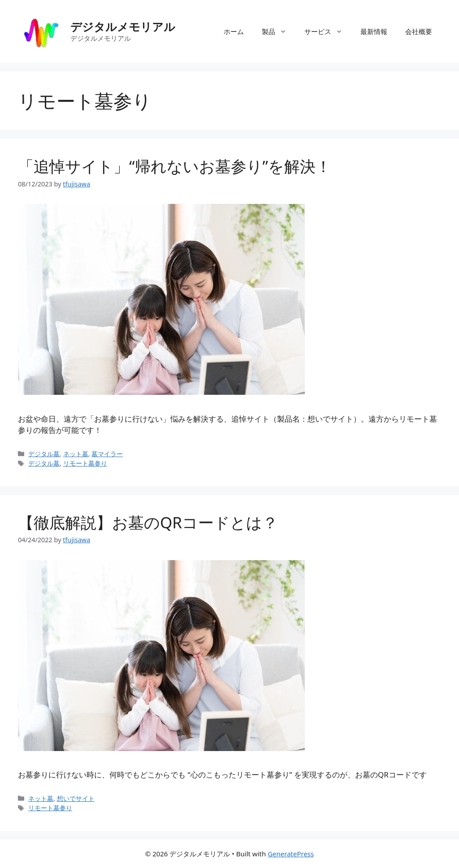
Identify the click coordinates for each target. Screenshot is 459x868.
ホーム (234, 31)
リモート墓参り (85, 463)
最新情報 (374, 31)
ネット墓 (76, 454)
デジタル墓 (44, 454)
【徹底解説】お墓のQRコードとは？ (148, 522)
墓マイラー (107, 454)
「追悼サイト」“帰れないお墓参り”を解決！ (175, 166)
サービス (328, 31)
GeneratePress (291, 854)
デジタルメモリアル (123, 26)
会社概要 (419, 31)
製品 (279, 31)
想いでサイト (76, 798)
